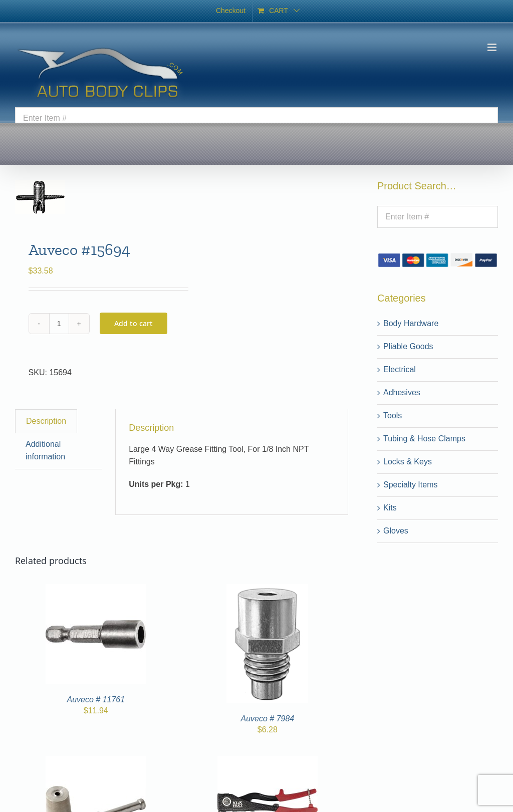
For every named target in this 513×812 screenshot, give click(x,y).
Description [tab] (46, 421)
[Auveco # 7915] (268, 762)
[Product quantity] (59, 324)
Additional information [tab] (45, 450)
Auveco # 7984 (267, 719)
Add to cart (134, 323)
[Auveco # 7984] (267, 590)
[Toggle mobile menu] (493, 47)
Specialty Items (410, 485)
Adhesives (402, 392)
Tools (393, 416)
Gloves (396, 531)
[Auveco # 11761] (96, 590)
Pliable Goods (408, 346)
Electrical (400, 369)
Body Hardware (411, 323)
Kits (390, 508)
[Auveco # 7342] (96, 762)
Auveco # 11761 (96, 700)
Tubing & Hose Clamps (424, 439)
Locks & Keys (408, 462)
